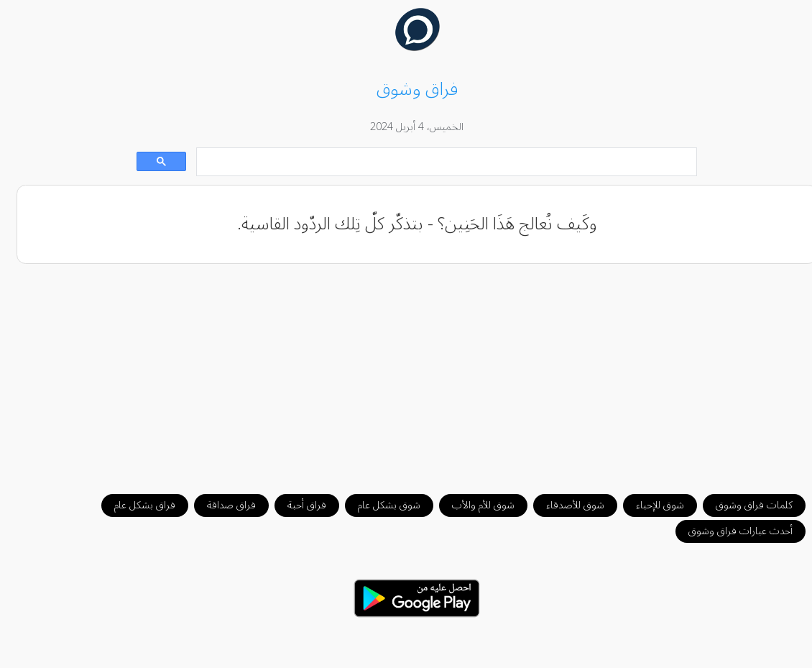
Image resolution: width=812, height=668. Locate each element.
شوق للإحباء (649, 505)
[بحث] (437, 162)
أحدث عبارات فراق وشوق (730, 531)
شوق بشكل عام (378, 505)
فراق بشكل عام (134, 505)
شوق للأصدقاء (564, 505)
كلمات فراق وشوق (743, 505)
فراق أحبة (296, 505)
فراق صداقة (221, 505)
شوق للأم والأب (472, 505)
